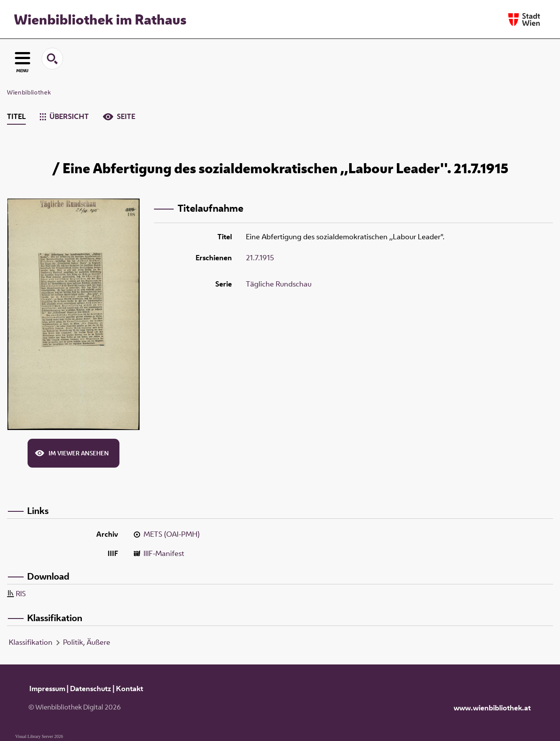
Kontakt (129, 689)
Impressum (47, 689)
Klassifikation (31, 642)
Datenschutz (91, 689)
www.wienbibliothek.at (492, 708)
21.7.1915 (260, 258)
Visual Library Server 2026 (39, 736)
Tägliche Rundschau (279, 284)
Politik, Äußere (87, 642)
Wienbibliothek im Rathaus (100, 19)
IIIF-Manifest (164, 553)
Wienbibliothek (29, 92)
